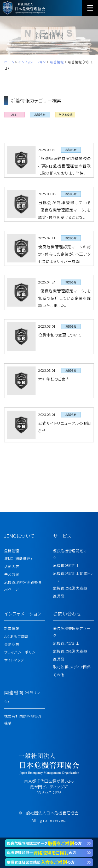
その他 (59, 675)
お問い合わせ (67, 613)
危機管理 (12, 551)
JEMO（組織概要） (18, 559)
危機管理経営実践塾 (70, 588)
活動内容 (12, 566)
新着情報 (12, 628)
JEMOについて (19, 536)
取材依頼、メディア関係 (72, 667)
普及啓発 (12, 574)
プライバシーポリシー (22, 652)
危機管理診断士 (66, 565)
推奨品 (59, 596)
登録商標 (12, 644)
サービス (62, 536)
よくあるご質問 (16, 636)
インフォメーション (23, 613)
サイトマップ (14, 660)
